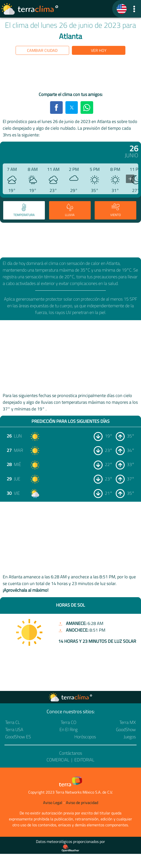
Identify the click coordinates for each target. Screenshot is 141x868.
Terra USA (14, 729)
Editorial (84, 760)
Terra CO (69, 722)
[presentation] (130, 179)
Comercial (58, 760)
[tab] (24, 210)
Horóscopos (85, 737)
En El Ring (69, 729)
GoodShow (126, 729)
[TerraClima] (122, 9)
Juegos (130, 737)
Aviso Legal (53, 803)
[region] (71, 74)
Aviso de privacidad (82, 803)
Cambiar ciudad (42, 50)
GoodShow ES (18, 737)
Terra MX (128, 722)
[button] (134, 9)
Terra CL (13, 722)
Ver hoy (99, 50)
